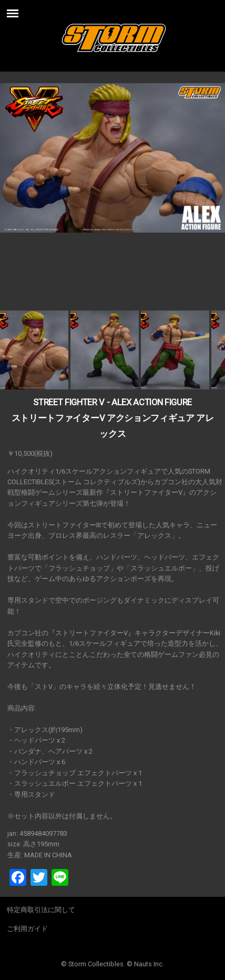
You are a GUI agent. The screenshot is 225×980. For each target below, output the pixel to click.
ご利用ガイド (27, 929)
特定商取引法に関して (41, 910)
